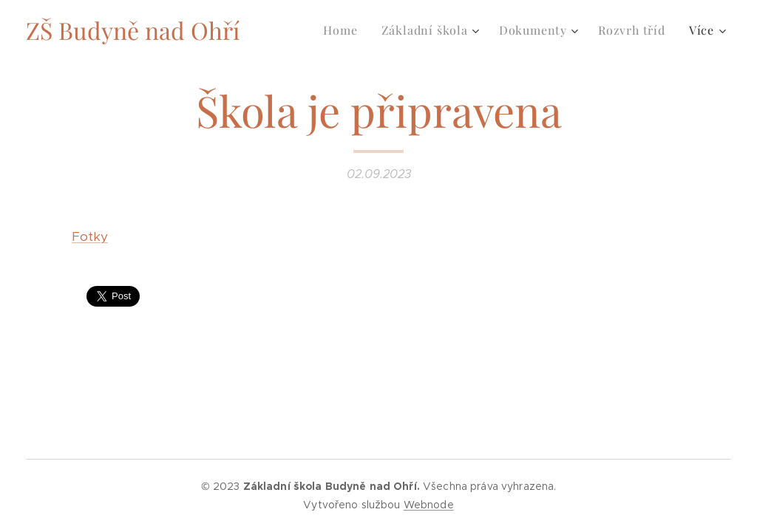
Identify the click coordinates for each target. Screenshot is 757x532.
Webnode (429, 505)
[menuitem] (344, 30)
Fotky (90, 236)
